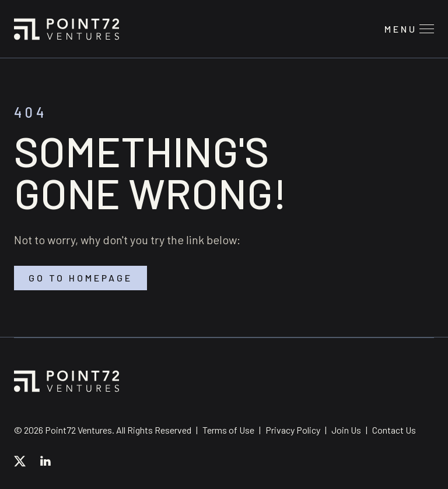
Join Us (346, 430)
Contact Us (394, 430)
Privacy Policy (293, 430)
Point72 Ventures (66, 29)
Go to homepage (80, 278)
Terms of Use (228, 430)
